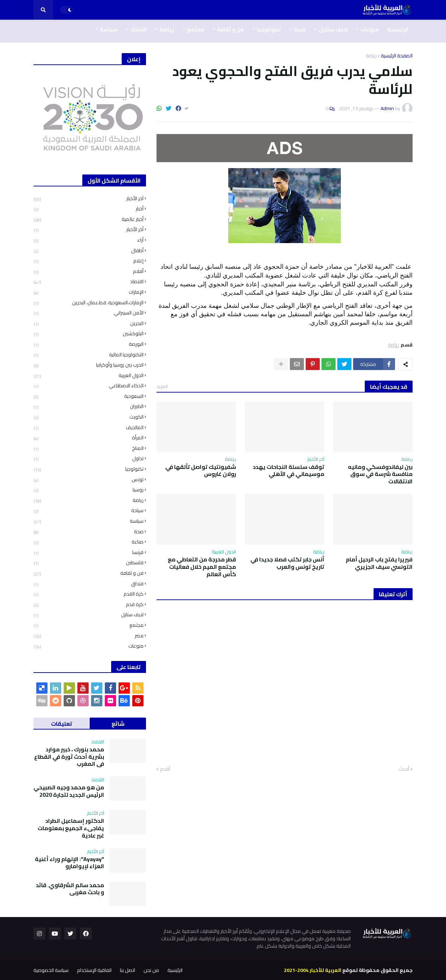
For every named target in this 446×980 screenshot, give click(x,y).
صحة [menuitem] (300, 29)
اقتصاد (88, 282)
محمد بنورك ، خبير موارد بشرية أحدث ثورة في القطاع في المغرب (69, 757)
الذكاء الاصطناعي (88, 386)
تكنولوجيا (88, 469)
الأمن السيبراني (88, 313)
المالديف (88, 428)
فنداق (88, 584)
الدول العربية (88, 376)
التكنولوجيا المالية (88, 355)
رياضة (371, 56)
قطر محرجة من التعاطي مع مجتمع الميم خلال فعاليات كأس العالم (202, 567)
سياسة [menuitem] (109, 29)
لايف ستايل (88, 615)
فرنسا (88, 552)
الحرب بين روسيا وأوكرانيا (88, 365)
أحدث (404, 769)
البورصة (88, 344)
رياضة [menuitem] (167, 29)
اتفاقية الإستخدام (94, 970)
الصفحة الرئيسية (397, 56)
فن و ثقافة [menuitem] (230, 29)
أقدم (165, 769)
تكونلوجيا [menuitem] (269, 29)
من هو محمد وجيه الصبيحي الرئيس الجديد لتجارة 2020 (69, 791)
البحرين (88, 323)
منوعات (88, 645)
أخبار (88, 209)
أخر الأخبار (88, 230)
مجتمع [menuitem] (196, 29)
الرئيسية (175, 970)
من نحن (151, 970)
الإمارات (88, 292)
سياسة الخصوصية (51, 970)
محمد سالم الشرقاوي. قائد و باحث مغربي (70, 889)
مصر (88, 636)
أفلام (88, 271)
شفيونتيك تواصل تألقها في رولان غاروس (201, 471)
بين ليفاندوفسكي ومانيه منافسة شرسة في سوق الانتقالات (380, 474)
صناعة (88, 542)
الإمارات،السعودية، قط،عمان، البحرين (88, 303)
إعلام (88, 261)
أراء (88, 240)
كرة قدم (88, 604)
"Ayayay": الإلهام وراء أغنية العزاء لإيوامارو (69, 863)
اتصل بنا (128, 970)
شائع (118, 724)
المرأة (88, 438)
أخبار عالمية (88, 219)
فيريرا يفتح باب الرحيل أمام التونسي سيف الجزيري (379, 563)
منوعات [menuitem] (370, 29)
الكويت (88, 417)
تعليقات (62, 724)
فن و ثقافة (88, 573)
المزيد (162, 386)
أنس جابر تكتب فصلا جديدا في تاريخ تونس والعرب (287, 563)
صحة (88, 532)
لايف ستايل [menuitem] (333, 29)
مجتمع (88, 625)
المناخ (88, 448)
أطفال (88, 251)
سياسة (88, 521)
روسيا (88, 490)
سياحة (88, 511)
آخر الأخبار (88, 199)
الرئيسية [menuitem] (398, 29)
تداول (88, 459)
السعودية (88, 396)
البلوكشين (88, 334)
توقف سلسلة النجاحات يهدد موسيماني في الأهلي (289, 471)
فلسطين (88, 563)
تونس (88, 480)
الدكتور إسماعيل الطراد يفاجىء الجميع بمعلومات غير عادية (71, 828)
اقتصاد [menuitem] (139, 29)
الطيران (88, 406)
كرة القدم (88, 594)
